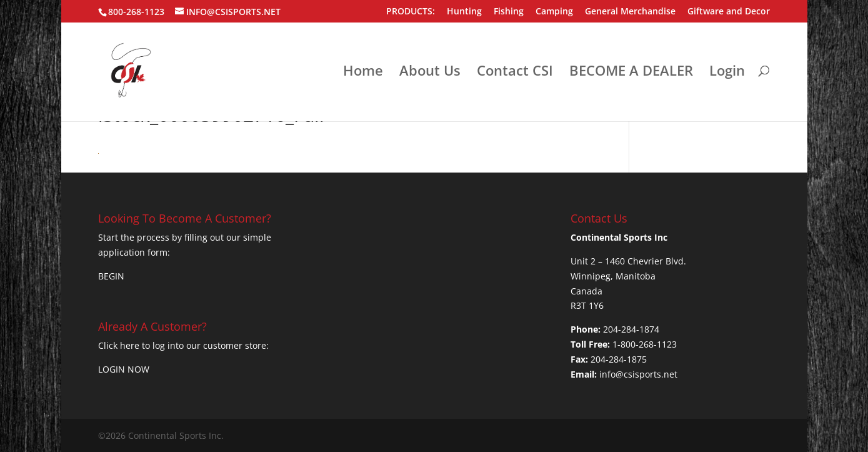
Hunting (464, 12)
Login (727, 73)
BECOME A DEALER (631, 73)
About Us (430, 73)
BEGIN (111, 276)
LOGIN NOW (124, 369)
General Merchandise (630, 12)
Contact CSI (515, 73)
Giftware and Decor (729, 12)
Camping (554, 12)
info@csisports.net (638, 374)
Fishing (509, 12)
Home (363, 73)
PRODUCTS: (411, 12)
